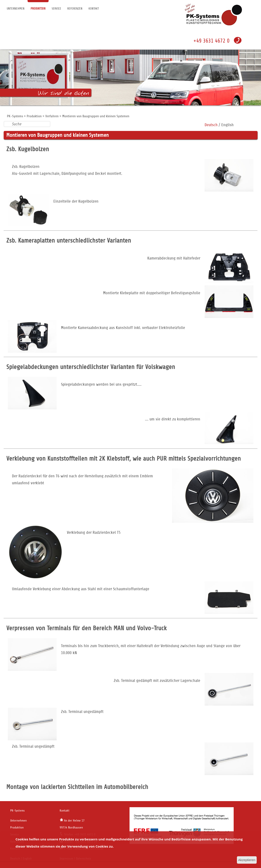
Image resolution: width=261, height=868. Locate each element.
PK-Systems (15, 116)
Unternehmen (16, 9)
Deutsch (211, 125)
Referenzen (75, 9)
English (227, 125)
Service (56, 9)
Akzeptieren (247, 860)
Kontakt (94, 9)
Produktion (38, 9)
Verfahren (52, 116)
